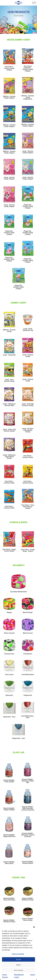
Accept (18, 959)
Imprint (33, 975)
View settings (18, 970)
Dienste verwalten (18, 954)
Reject (19, 965)
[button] (34, 927)
